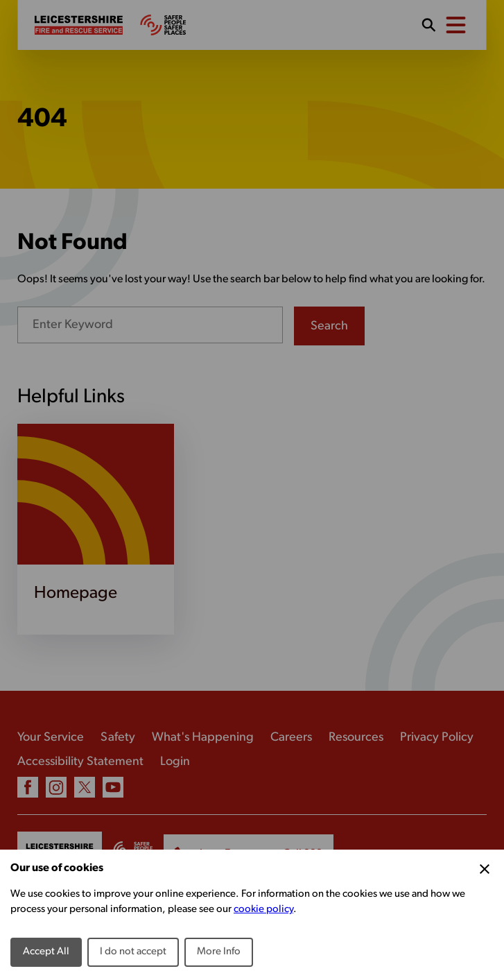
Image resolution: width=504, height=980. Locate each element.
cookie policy (263, 910)
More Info (219, 952)
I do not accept (133, 952)
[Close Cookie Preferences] (485, 869)
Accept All (46, 952)
